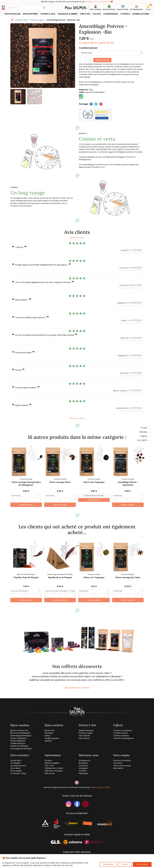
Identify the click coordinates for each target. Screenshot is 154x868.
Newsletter (84, 773)
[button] (148, 8)
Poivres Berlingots (18, 741)
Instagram (83, 768)
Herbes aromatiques (19, 746)
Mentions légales (52, 763)
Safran (48, 736)
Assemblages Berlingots (21, 736)
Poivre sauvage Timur (60, 482)
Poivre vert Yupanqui (94, 577)
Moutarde (49, 733)
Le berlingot (15, 763)
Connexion (118, 763)
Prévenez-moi (94, 500)
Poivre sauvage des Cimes (128, 577)
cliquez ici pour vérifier (100, 787)
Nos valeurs (15, 768)
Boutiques (83, 763)
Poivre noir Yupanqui (94, 482)
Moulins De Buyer (86, 730)
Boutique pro (85, 760)
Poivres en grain (37, 20)
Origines (146, 436)
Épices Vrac (50, 730)
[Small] (94, 496)
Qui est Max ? (16, 760)
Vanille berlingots (18, 743)
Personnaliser (108, 864)
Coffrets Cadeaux (121, 736)
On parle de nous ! (18, 766)
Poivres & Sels (22, 20)
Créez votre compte (122, 766)
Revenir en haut (77, 238)
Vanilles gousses (52, 738)
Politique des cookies (54, 768)
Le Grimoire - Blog (18, 773)
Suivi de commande (122, 760)
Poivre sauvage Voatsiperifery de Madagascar (26, 483)
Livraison (48, 760)
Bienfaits (145, 432)
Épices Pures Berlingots (20, 733)
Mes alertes (118, 768)
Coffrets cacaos (120, 733)
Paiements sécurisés (54, 771)
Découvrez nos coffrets (77, 688)
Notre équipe (16, 771)
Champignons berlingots (21, 749)
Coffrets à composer (123, 730)
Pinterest (83, 771)
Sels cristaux (84, 738)
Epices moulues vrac (19, 730)
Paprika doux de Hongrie (60, 577)
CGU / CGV (49, 766)
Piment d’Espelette (18, 738)
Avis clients (144, 440)
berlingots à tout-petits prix (97, 2)
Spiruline (48, 741)
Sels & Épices (85, 736)
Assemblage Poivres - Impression (128, 483)
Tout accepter (142, 864)
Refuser (125, 864)
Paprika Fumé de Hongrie (26, 577)
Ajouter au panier (102, 60)
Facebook (83, 766)
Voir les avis (102, 118)
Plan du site (50, 773)
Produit (146, 428)
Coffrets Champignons (123, 738)
